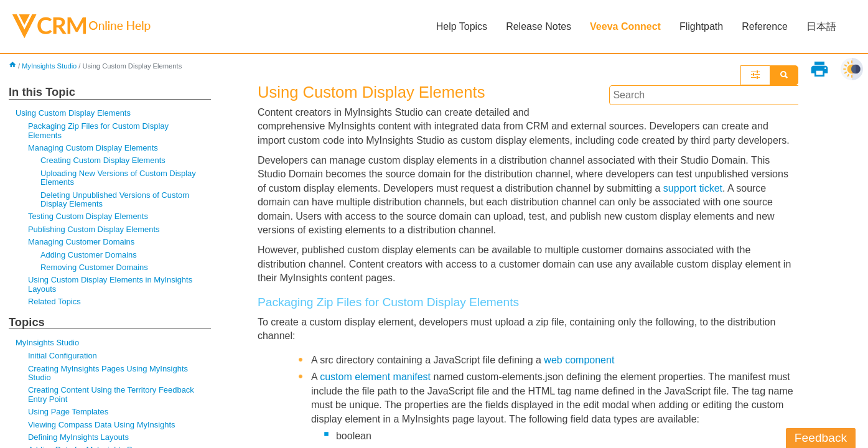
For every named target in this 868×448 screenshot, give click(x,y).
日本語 (821, 26)
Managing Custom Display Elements (93, 148)
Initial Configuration (63, 356)
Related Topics (54, 301)
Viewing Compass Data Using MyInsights (102, 425)
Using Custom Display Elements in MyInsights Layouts (110, 284)
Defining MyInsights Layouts (78, 437)
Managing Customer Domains (81, 242)
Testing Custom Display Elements (88, 216)
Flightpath (701, 26)
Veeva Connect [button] (625, 26)
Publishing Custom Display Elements (94, 229)
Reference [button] (765, 26)
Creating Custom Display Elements (103, 160)
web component (579, 360)
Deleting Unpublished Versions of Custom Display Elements (115, 199)
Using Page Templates (68, 412)
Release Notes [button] (539, 26)
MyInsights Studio (49, 66)
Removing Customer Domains (94, 267)
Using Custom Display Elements (73, 113)
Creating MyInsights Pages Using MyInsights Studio (108, 373)
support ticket (693, 188)
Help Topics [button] (462, 26)
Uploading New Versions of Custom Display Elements (118, 178)
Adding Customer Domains (89, 255)
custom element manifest (375, 377)
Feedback (821, 438)
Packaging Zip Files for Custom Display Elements (98, 130)
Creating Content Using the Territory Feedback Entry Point (111, 394)
